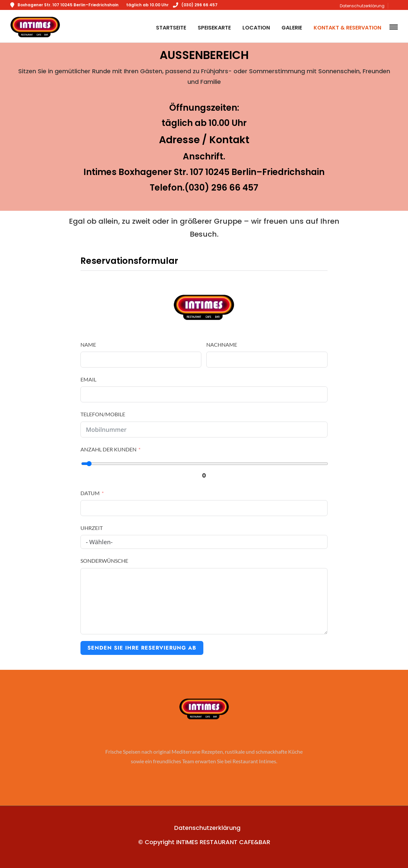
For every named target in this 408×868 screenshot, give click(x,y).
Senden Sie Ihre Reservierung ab (142, 648)
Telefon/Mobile (103, 414)
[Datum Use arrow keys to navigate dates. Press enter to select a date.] (204, 508)
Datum (90, 493)
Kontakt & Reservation (347, 28)
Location (256, 28)
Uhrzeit (92, 528)
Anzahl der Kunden (108, 449)
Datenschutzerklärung (362, 6)
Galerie (292, 28)
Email (88, 379)
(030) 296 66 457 (195, 5)
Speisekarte (214, 28)
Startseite (171, 28)
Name (88, 345)
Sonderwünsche (104, 561)
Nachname (222, 345)
